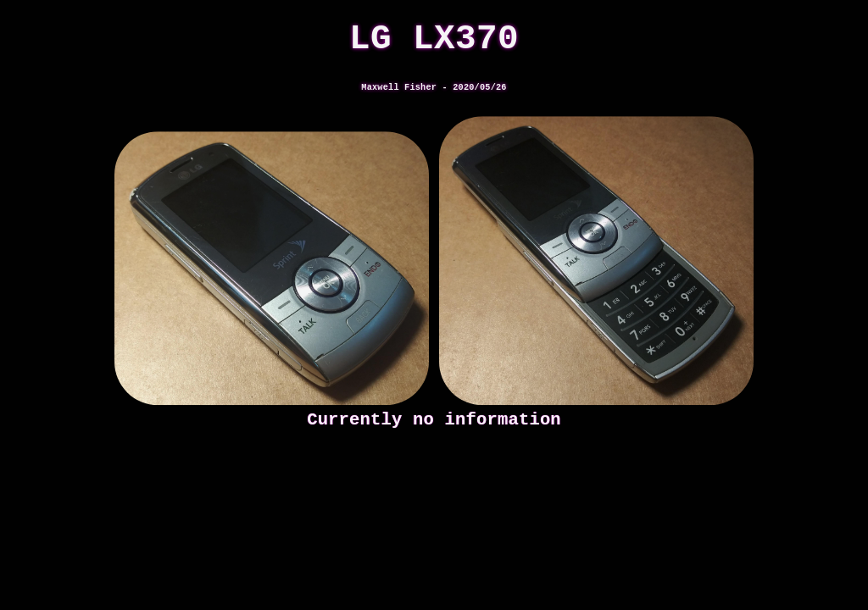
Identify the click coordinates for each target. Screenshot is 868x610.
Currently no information (434, 419)
